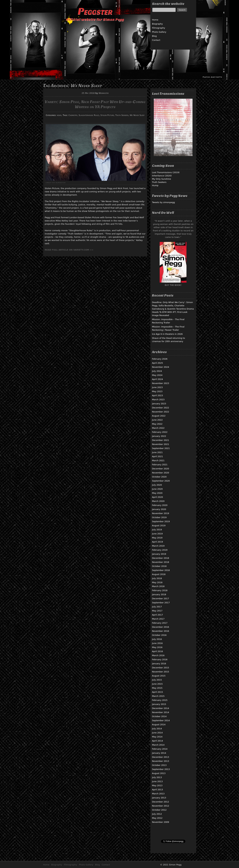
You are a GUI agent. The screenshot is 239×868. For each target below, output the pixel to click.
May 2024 (157, 375)
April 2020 (157, 497)
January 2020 (159, 509)
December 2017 (161, 599)
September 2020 (161, 481)
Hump (155, 185)
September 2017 (161, 603)
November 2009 (161, 822)
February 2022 (160, 432)
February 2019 (160, 550)
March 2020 (158, 501)
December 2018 (161, 558)
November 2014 (161, 712)
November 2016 (161, 631)
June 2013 (157, 781)
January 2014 (159, 753)
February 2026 (160, 359)
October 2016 (159, 635)
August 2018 (159, 574)
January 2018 (159, 594)
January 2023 (159, 404)
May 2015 (157, 688)
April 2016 (157, 651)
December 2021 (161, 440)
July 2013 (157, 777)
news (59, 115)
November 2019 (161, 513)
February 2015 (160, 700)
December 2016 (161, 627)
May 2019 (157, 538)
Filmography (159, 28)
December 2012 (161, 802)
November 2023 (161, 383)
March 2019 (158, 546)
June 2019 (157, 534)
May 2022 (157, 424)
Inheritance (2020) (162, 176)
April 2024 (157, 379)
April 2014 (157, 741)
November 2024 (161, 367)
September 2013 (161, 769)
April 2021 (157, 456)
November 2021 (161, 444)
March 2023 (158, 400)
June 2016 (157, 643)
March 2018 (158, 586)
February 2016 (160, 659)
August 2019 (159, 526)
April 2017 (157, 615)
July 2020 (157, 485)
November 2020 (161, 473)
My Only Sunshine (162, 179)
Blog (154, 36)
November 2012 (161, 806)
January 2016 (159, 664)
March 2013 (158, 794)
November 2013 (161, 761)
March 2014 (158, 745)
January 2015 (159, 704)
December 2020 (161, 469)
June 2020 (157, 489)
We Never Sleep (137, 115)
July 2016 (157, 639)
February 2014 (160, 749)
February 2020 (160, 505)
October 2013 (159, 765)
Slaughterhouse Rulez (89, 115)
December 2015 (161, 668)
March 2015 (158, 696)
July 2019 (157, 530)
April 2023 (157, 395)
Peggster (95, 11)
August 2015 (159, 676)
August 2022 (159, 416)
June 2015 (157, 684)
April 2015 (157, 692)
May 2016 (157, 647)
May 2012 (157, 818)
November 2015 (161, 672)
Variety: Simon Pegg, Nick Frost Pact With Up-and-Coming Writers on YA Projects (95, 104)
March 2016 (158, 655)
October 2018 (159, 566)
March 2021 (158, 461)
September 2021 (161, 448)
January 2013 (159, 798)
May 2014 (157, 737)
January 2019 (159, 554)
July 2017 (157, 607)
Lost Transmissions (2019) (166, 172)
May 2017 (157, 611)
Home (155, 20)
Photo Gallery (159, 32)
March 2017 (158, 619)
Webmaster (104, 93)
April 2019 (157, 542)
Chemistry (73, 115)
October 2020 (159, 477)
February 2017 (160, 623)
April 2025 (157, 363)
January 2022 (159, 436)
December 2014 (161, 708)
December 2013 (161, 757)
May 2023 (157, 391)
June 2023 (157, 387)
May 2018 (157, 582)
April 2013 (157, 790)
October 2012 (159, 810)
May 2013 (157, 785)
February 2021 (160, 465)
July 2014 (157, 729)
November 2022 (161, 412)
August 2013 (159, 773)
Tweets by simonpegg (163, 202)
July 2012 (157, 814)
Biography (157, 24)
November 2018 (161, 562)
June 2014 (157, 733)
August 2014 (159, 725)
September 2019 (161, 521)
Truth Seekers (122, 115)
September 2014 (161, 720)
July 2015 (157, 680)
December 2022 (161, 408)
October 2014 (159, 716)
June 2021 (157, 452)
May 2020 (157, 493)
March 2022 (158, 428)
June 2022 (157, 420)
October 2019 (159, 517)
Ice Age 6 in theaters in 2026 (167, 334)
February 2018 (160, 590)
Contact (156, 40)
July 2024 (157, 371)
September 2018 (161, 570)
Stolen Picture (107, 115)
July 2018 (157, 578)
